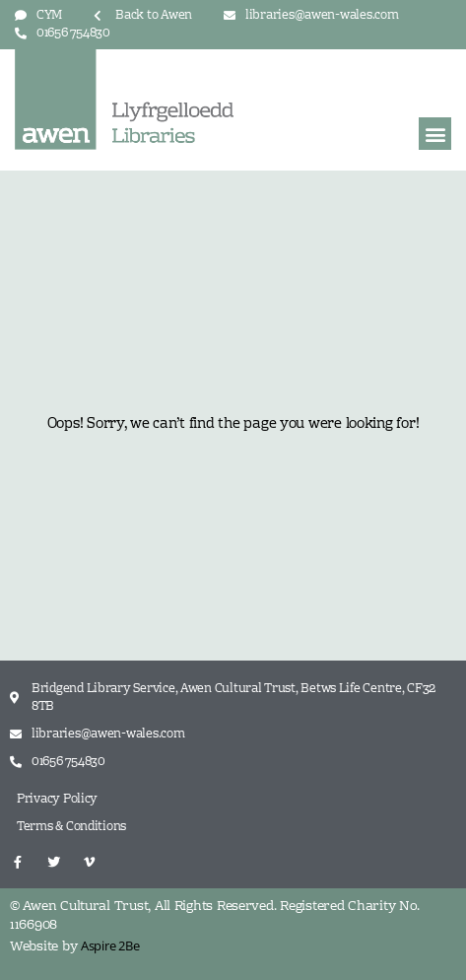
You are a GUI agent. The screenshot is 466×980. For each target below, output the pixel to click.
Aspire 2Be (110, 945)
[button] (435, 134)
